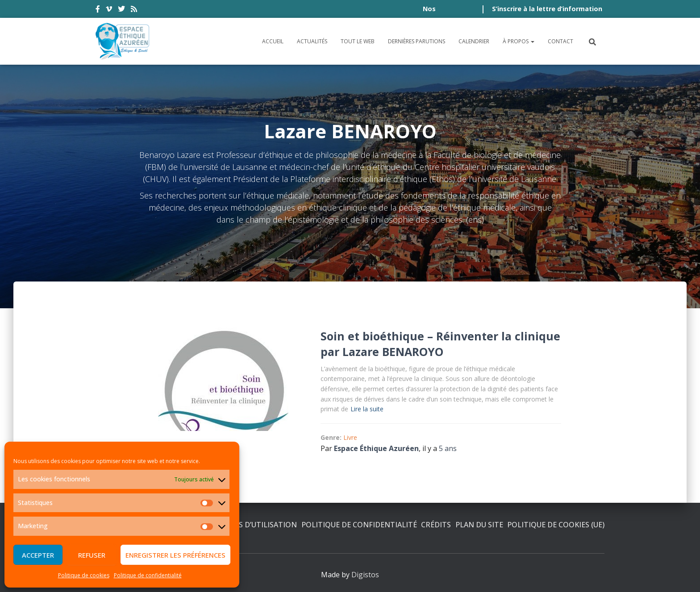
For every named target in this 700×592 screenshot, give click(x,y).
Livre (350, 437)
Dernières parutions (417, 41)
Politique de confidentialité (148, 575)
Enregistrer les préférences (175, 555)
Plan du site (479, 525)
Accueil (273, 41)
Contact (560, 41)
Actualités (312, 41)
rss (134, 10)
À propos (519, 41)
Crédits (436, 525)
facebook (98, 10)
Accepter (38, 555)
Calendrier (474, 41)
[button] (532, 41)
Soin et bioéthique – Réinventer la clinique (440, 336)
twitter (121, 10)
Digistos (365, 575)
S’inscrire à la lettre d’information (547, 9)
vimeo (109, 10)
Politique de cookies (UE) (556, 525)
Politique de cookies (84, 575)
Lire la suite (367, 409)
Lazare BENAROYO (393, 352)
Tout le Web (358, 41)
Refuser (92, 555)
